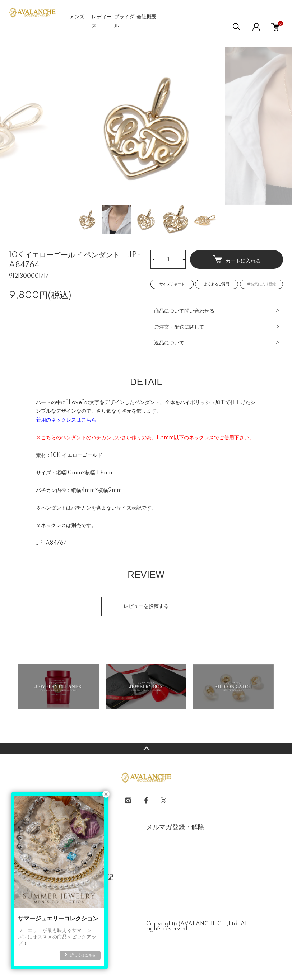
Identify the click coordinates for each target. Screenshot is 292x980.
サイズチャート (172, 284)
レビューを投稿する (146, 606)
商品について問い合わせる (184, 311)
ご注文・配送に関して (179, 327)
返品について (169, 343)
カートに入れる (237, 260)
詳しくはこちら (83, 955)
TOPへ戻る (146, 749)
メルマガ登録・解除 (175, 827)
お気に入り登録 (261, 284)
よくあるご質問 (217, 284)
